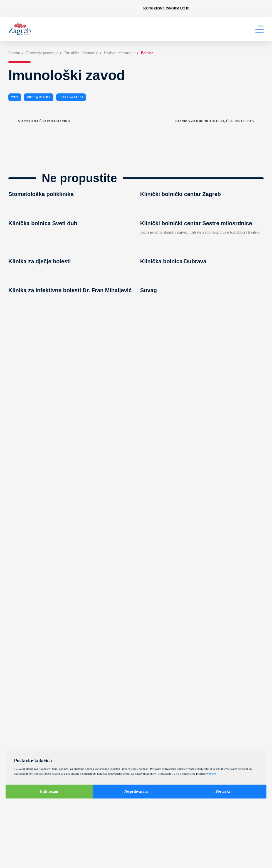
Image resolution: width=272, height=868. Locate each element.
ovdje (212, 773)
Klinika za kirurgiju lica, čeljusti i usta (219, 121)
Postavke (223, 791)
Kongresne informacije (166, 8)
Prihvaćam (49, 791)
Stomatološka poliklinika (39, 121)
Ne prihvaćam (136, 791)
